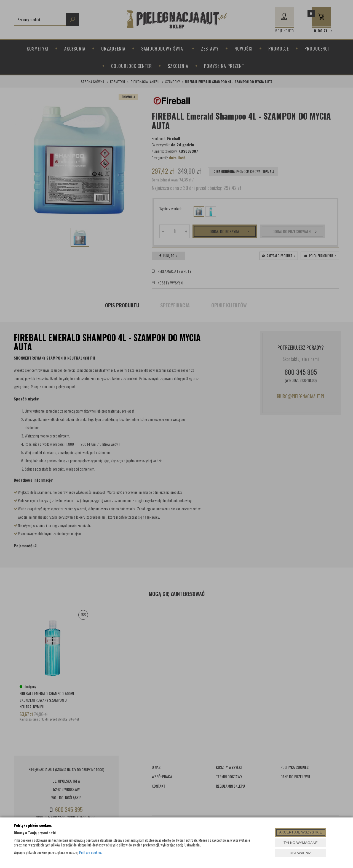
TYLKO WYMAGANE (301, 843)
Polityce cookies (90, 852)
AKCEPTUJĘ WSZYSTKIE (300, 832)
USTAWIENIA (300, 853)
